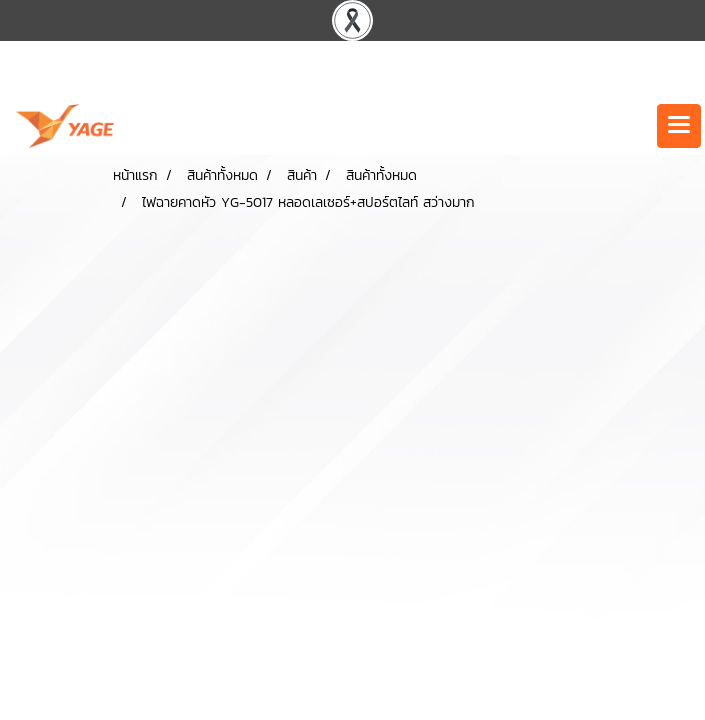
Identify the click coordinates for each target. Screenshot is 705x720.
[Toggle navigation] (679, 126)
